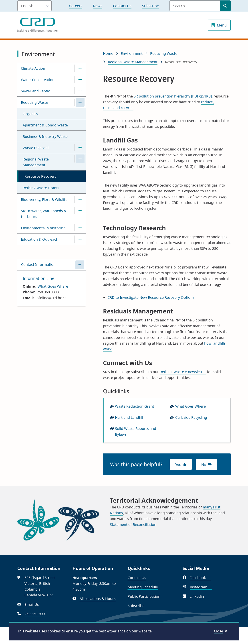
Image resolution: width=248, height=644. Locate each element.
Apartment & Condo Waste (45, 125)
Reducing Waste (34, 102)
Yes (178, 464)
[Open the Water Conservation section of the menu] (80, 79)
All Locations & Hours (98, 599)
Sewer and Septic (35, 91)
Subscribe (150, 6)
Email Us (32, 604)
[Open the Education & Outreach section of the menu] (80, 239)
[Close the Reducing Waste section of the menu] (80, 102)
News (98, 6)
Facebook (200, 578)
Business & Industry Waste (45, 136)
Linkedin (199, 596)
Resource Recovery (40, 176)
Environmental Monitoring (43, 228)
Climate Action (33, 68)
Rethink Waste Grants (41, 188)
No (204, 464)
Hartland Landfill (129, 417)
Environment (132, 53)
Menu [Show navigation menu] (222, 25)
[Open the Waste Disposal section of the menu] (80, 148)
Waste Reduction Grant (135, 406)
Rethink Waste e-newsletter (183, 372)
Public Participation (144, 596)
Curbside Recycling (191, 417)
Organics (30, 114)
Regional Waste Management (36, 162)
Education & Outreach (40, 239)
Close (219, 631)
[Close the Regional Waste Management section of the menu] (80, 159)
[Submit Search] (225, 6)
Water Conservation (38, 80)
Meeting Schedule (143, 587)
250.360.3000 (35, 614)
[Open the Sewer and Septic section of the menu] (80, 91)
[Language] (34, 6)
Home (108, 53)
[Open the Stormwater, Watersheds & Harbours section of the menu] (80, 211)
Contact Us (122, 6)
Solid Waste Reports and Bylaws (136, 432)
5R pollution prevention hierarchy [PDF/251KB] (173, 96)
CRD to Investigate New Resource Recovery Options (151, 297)
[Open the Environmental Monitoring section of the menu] (80, 228)
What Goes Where (53, 286)
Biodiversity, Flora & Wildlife (44, 199)
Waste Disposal (36, 148)
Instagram (201, 587)
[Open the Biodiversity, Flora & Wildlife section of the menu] (80, 199)
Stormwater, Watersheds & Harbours (44, 214)
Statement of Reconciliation (133, 524)
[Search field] (195, 6)
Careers (76, 6)
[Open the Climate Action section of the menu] (80, 68)
